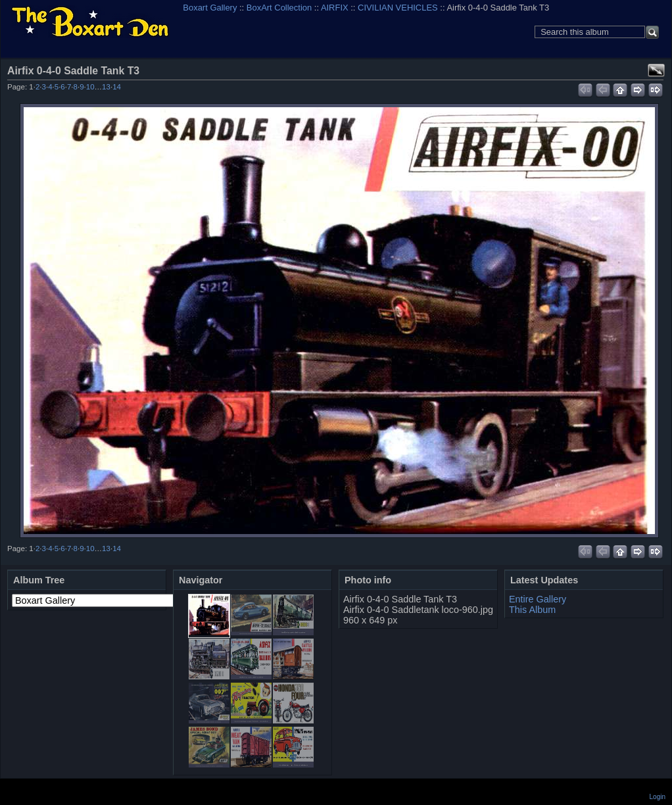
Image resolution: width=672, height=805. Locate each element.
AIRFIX (335, 8)
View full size (656, 70)
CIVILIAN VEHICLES (398, 8)
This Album (532, 610)
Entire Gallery (538, 599)
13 (106, 87)
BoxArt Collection (279, 8)
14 (117, 87)
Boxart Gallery (210, 8)
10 (90, 87)
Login (658, 797)
